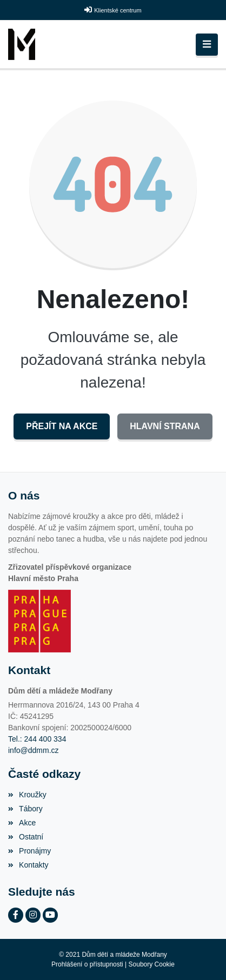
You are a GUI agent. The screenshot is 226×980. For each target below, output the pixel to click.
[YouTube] (50, 915)
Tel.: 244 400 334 (37, 739)
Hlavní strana (165, 426)
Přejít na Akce (62, 426)
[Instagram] (33, 915)
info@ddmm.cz (34, 750)
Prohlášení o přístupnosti (87, 964)
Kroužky (27, 795)
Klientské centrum (118, 10)
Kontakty (28, 865)
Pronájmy (29, 851)
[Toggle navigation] (207, 45)
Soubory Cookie (152, 964)
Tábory (25, 809)
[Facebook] (16, 915)
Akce (22, 823)
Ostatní (26, 837)
